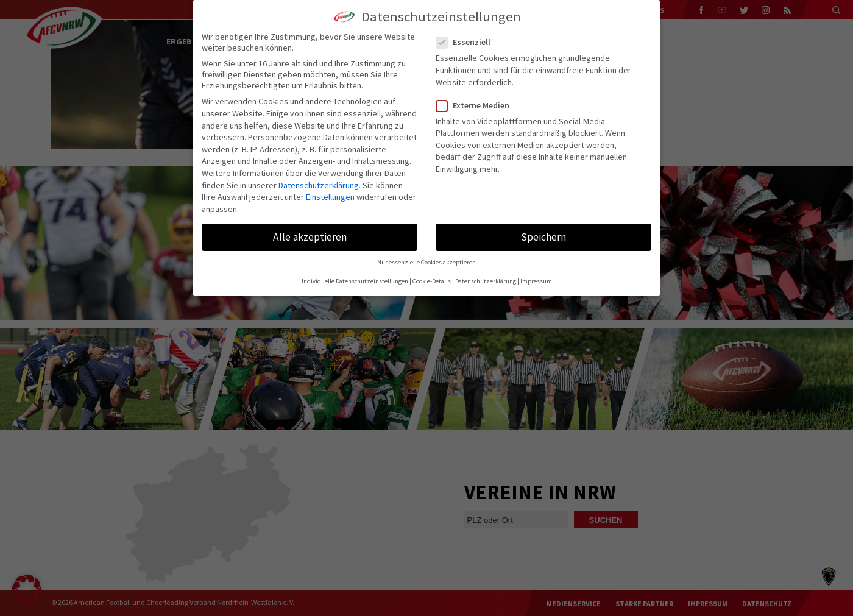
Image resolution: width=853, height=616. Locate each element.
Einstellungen (330, 197)
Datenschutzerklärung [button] (486, 281)
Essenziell (468, 42)
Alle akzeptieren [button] (310, 237)
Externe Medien (478, 105)
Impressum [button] (536, 281)
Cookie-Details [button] (432, 281)
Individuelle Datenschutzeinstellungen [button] (355, 281)
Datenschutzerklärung (319, 185)
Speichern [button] (543, 237)
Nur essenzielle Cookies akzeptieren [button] (426, 262)
